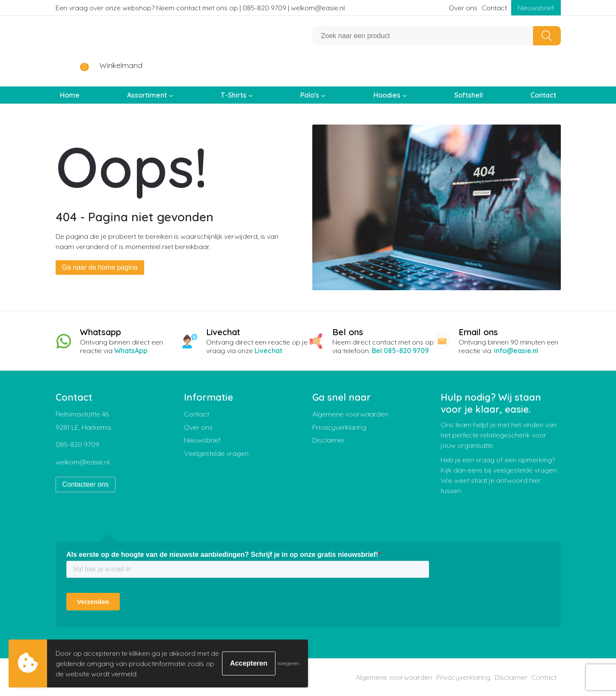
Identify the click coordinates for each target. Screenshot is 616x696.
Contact (494, 8)
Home (70, 95)
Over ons (463, 8)
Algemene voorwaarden (350, 414)
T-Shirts (234, 95)
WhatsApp (131, 351)
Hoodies (387, 95)
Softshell (469, 95)
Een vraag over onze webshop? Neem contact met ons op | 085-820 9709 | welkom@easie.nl (200, 8)
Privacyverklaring (339, 427)
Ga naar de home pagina (100, 267)
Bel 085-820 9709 (400, 351)
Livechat (268, 351)
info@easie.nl (516, 351)
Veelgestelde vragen (216, 453)
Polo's (310, 95)
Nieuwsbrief (536, 8)
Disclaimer (329, 440)
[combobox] (423, 36)
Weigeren (288, 663)
